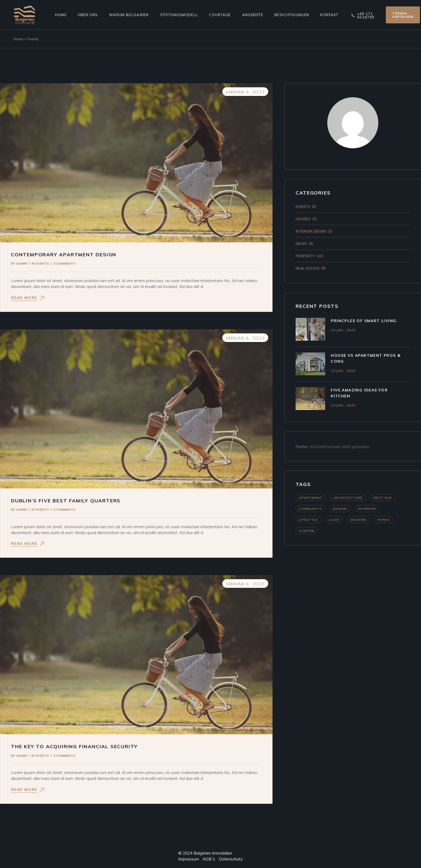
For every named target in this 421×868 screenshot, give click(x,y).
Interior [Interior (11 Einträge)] (367, 509)
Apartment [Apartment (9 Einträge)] (311, 498)
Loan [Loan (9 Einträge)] (334, 520)
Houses (303, 219)
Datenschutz (231, 859)
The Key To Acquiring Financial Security (74, 746)
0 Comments (64, 263)
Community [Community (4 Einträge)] (310, 509)
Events (42, 263)
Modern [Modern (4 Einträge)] (358, 520)
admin (19, 263)
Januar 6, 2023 (245, 92)
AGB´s (207, 859)
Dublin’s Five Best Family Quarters (66, 501)
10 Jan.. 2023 (343, 330)
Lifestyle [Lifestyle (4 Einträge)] (308, 520)
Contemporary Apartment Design (64, 255)
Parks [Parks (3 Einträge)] (384, 520)
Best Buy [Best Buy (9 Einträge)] (383, 498)
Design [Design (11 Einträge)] (340, 509)
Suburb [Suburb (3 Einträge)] (306, 531)
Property (305, 256)
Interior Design (311, 231)
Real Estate (307, 268)
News (301, 244)
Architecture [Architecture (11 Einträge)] (348, 498)
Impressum (189, 859)
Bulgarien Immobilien (213, 853)
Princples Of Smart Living (364, 321)
